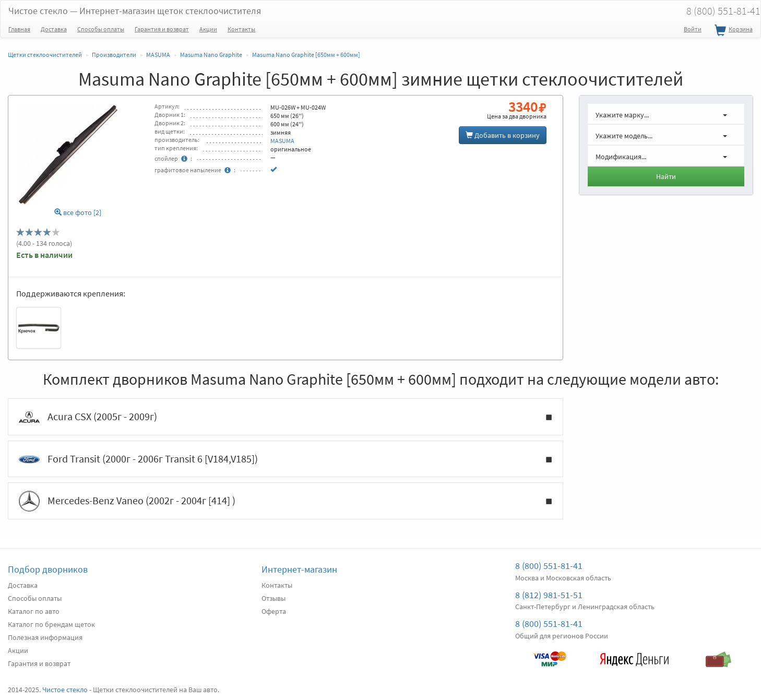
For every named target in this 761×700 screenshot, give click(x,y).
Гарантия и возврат (162, 29)
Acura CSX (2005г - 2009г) (286, 417)
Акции (208, 29)
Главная (19, 29)
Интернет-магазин (299, 569)
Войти (693, 29)
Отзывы (274, 598)
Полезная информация (45, 637)
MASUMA (282, 141)
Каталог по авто (34, 611)
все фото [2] (78, 213)
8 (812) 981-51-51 (549, 595)
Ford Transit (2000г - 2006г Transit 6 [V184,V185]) (286, 459)
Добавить (503, 135)
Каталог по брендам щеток (51, 624)
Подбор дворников (48, 569)
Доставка (54, 29)
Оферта (274, 611)
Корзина (732, 31)
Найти (666, 176)
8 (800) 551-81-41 (549, 566)
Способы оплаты (101, 29)
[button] (666, 114)
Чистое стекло (135, 11)
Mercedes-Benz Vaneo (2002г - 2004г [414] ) (286, 501)
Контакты (241, 29)
